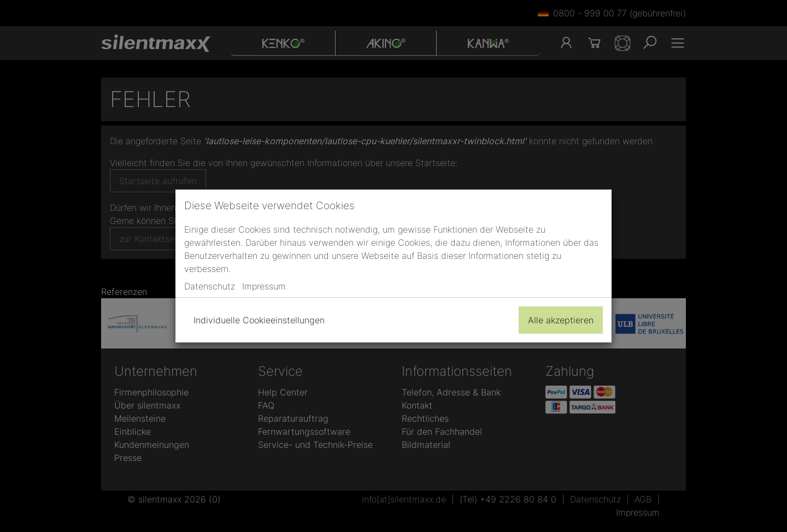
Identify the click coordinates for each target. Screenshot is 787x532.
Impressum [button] (264, 286)
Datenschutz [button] (210, 286)
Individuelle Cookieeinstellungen (259, 320)
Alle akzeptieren (561, 320)
